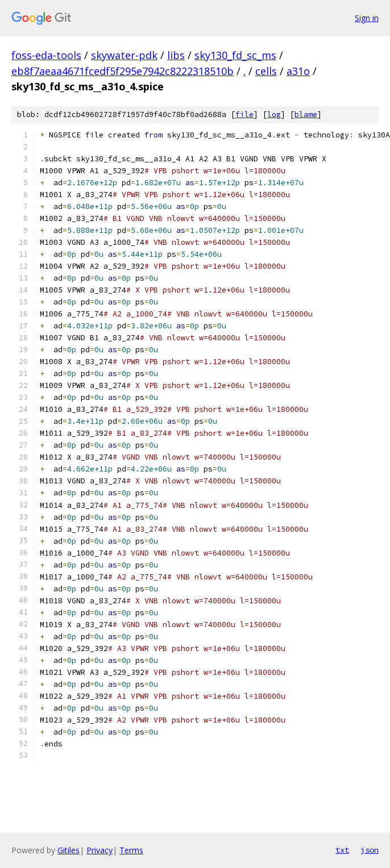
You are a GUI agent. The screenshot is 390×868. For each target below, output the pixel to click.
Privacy (99, 850)
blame (306, 114)
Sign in (367, 18)
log (274, 114)
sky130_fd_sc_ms (235, 55)
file (244, 114)
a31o (298, 71)
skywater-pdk (124, 55)
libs (176, 55)
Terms (131, 850)
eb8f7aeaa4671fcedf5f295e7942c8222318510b (123, 71)
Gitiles (69, 850)
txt (342, 850)
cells (266, 71)
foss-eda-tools (46, 55)
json (370, 850)
